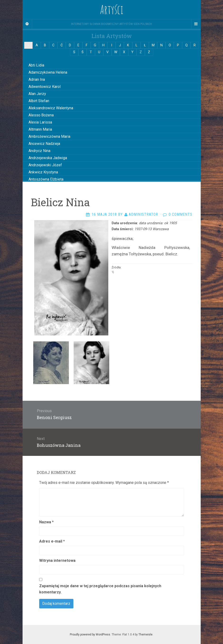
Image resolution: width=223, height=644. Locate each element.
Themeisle (145, 634)
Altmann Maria (40, 129)
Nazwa (46, 522)
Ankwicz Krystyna (43, 172)
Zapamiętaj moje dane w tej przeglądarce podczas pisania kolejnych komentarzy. (100, 589)
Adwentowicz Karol (45, 87)
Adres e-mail (52, 541)
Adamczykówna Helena (48, 72)
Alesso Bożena (41, 115)
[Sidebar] (27, 24)
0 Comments (180, 214)
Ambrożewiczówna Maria (49, 136)
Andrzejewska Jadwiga (48, 158)
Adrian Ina (37, 79)
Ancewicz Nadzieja (44, 144)
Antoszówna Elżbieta (46, 179)
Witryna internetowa (57, 561)
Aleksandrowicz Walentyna (51, 108)
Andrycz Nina (39, 151)
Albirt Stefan (39, 101)
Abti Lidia (36, 65)
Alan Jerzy (37, 94)
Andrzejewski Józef (45, 165)
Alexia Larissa (40, 122)
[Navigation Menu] (196, 24)
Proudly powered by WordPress (90, 634)
